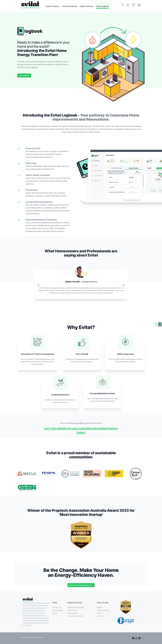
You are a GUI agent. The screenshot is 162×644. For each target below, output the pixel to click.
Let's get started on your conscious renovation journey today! (81, 430)
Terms (55, 613)
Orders (100, 616)
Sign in (100, 607)
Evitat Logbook (102, 6)
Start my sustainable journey (81, 585)
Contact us (57, 607)
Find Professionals (70, 6)
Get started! (24, 75)
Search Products (52, 6)
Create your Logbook (76, 607)
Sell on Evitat (73, 610)
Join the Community (76, 616)
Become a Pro (73, 613)
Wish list (101, 618)
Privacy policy (58, 610)
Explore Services (87, 6)
